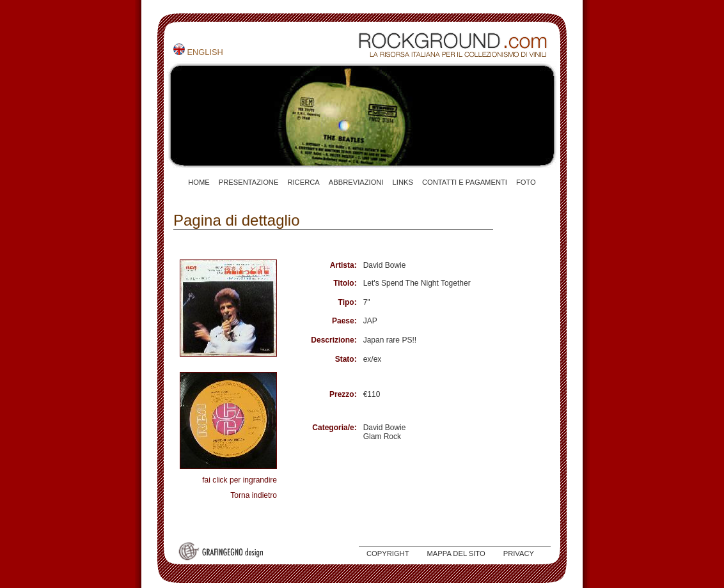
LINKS (403, 182)
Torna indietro (254, 495)
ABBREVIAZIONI (356, 182)
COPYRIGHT (388, 553)
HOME (199, 182)
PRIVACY (519, 553)
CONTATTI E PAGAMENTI (465, 182)
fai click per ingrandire (240, 480)
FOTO (526, 182)
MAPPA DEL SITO (456, 553)
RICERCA (303, 182)
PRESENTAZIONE (249, 182)
